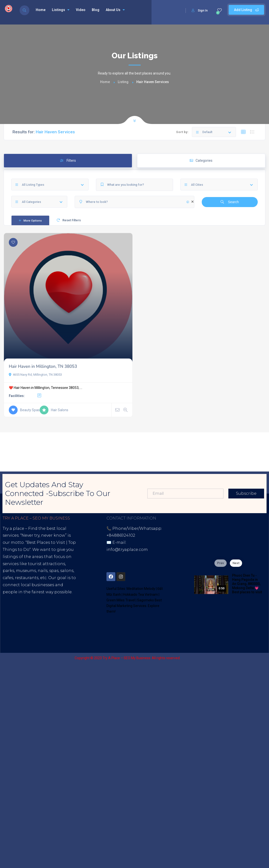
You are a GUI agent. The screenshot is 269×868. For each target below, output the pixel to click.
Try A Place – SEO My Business (126, 658)
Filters (68, 161)
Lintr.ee (69, 627)
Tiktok (9, 627)
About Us (115, 10)
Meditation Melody (141, 589)
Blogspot (49, 627)
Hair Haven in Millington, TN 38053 (43, 366)
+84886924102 (121, 535)
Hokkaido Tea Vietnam (140, 594)
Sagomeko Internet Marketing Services (236, 658)
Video (81, 10)
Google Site (17, 634)
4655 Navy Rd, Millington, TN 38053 (35, 375)
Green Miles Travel (121, 600)
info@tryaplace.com (127, 550)
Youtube (27, 627)
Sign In (200, 10)
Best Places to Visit (46, 542)
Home (41, 10)
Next (236, 563)
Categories (201, 161)
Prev (221, 563)
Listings (61, 10)
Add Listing (246, 10)
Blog (96, 10)
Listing (123, 82)
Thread (39, 634)
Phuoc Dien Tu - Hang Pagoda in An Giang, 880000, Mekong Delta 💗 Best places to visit (247, 584)
